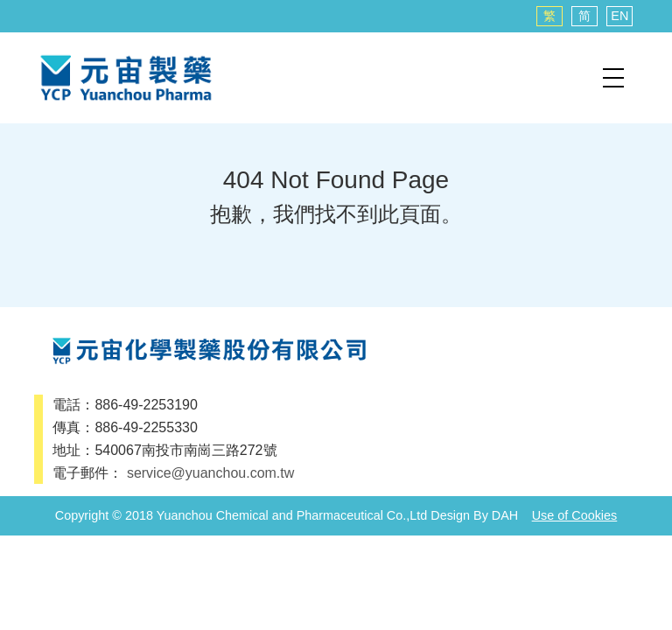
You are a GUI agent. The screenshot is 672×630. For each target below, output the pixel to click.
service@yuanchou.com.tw (210, 473)
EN (619, 16)
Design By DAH (474, 515)
